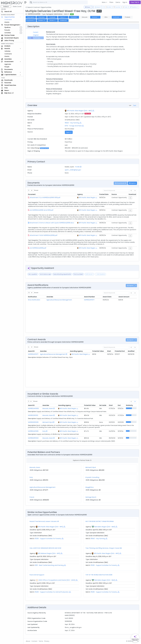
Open (69, 132)
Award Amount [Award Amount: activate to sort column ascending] (124, 297)
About (28, 641)
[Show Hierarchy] (93, 111)
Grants (7, 22)
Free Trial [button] (135, 2)
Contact (34, 641)
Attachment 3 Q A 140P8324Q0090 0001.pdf (45, 198)
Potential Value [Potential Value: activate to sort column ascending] (98, 351)
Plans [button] (111, 2)
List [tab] (130, 105)
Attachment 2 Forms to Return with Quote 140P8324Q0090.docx (52, 223)
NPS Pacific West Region (87, 198)
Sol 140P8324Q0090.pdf (38, 248)
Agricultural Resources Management (59, 300)
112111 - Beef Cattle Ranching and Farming (49, 565)
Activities (8, 33)
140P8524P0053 (33, 408)
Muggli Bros (90, 487)
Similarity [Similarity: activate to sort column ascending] (129, 405)
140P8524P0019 (33, 431)
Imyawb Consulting (92, 477)
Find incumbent (78, 274)
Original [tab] (36, 35)
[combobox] (58, 2)
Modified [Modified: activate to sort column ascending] (131, 351)
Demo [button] (118, 2)
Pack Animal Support (37, 575)
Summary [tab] (36, 38)
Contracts (8, 20)
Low (66, 145)
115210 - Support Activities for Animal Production (52, 592)
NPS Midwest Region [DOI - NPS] (49, 553)
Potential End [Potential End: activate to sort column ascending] (120, 351)
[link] (135, 402)
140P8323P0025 (33, 422)
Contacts (52, 17)
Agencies (8, 64)
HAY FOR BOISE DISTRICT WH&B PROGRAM (100, 521)
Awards (95, 17)
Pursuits (7, 30)
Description (31, 17)
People (7, 67)
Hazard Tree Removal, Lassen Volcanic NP (44, 521)
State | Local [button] (17, 6)
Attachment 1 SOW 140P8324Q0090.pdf (44, 235)
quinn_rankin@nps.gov (73, 170)
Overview (42, 17)
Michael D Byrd (48, 422)
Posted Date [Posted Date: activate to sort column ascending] (104, 194)
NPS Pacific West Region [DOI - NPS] (79, 111)
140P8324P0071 (89, 300)
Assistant (74, 17)
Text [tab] (135, 105)
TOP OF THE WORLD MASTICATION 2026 (99, 575)
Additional (63, 20)
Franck (32, 497)
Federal (6, 6)
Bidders (42, 20)
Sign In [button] (125, 2)
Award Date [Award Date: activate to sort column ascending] (107, 297)
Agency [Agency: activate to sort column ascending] (80, 194)
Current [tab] (36, 32)
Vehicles (7, 51)
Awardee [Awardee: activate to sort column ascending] (50, 297)
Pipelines (8, 27)
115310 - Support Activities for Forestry (48, 539)
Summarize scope (45, 274)
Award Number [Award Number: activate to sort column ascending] (89, 297)
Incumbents (31, 20)
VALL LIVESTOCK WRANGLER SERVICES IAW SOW (45, 548)
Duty (44, 431)
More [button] (104, 2)
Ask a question (33, 274)
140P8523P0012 (33, 415)
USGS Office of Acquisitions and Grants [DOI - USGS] (57, 580)
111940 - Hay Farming (72, 123)
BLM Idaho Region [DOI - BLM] (105, 527)
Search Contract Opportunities (38, 7)
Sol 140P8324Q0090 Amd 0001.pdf (42, 210)
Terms (41, 641)
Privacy (47, 641)
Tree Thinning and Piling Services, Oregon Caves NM (104, 548)
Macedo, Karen (48, 408)
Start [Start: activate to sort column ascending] (109, 351)
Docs (63, 17)
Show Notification (34, 300)
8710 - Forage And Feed (73, 126)
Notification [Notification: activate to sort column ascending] (32, 297)
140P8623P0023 (33, 438)
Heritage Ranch (91, 497)
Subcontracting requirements (62, 274)
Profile (78, 167)
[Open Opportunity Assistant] (135, 638)
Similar (53, 20)
